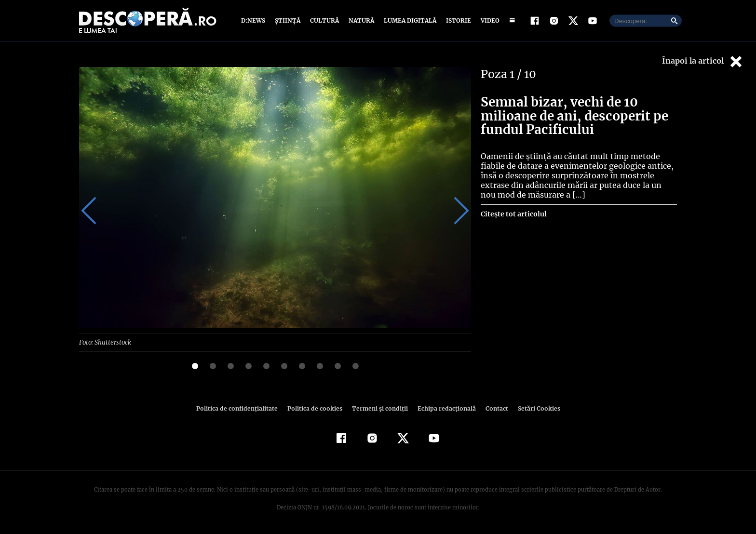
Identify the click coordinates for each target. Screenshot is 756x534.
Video (488, 20)
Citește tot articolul (513, 214)
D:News (255, 20)
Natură (360, 20)
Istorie (457, 20)
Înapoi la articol (703, 61)
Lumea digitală (408, 20)
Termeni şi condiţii (378, 408)
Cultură (324, 20)
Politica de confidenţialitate (241, 408)
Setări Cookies (534, 408)
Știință (288, 20)
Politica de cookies (316, 408)
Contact (493, 408)
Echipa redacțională (444, 408)
